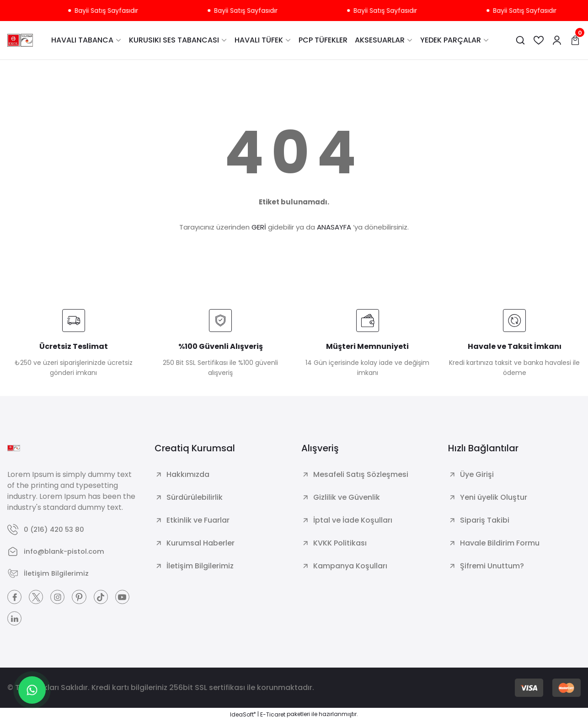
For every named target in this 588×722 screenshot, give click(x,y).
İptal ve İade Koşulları (353, 520)
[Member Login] (557, 40)
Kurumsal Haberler (200, 543)
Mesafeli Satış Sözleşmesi (361, 474)
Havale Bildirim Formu (500, 543)
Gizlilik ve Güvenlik (347, 497)
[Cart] (575, 40)
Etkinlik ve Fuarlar (198, 520)
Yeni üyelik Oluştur (494, 497)
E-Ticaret (273, 715)
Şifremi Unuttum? (492, 566)
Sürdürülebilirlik (195, 497)
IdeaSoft (243, 715)
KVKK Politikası (340, 543)
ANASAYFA (334, 227)
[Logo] (20, 40)
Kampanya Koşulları (350, 566)
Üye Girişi (477, 474)
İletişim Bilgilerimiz (200, 566)
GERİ (259, 227)
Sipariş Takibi (485, 520)
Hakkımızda (188, 474)
